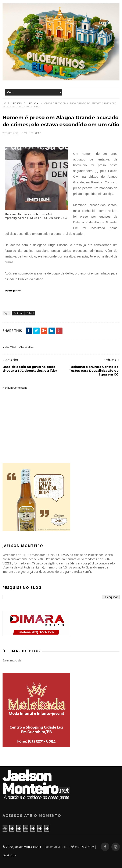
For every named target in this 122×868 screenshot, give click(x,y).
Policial (34, 103)
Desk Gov (87, 847)
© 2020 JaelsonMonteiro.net (22, 847)
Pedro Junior (13, 291)
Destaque (19, 103)
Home (6, 103)
